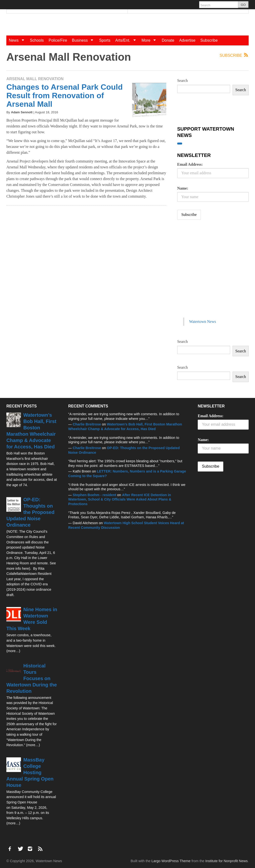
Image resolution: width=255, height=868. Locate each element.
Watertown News (203, 322)
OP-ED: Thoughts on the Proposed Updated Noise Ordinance (30, 512)
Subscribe (209, 40)
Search (183, 81)
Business (84, 40)
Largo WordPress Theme (171, 861)
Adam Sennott (22, 112)
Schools (37, 40)
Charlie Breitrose (87, 424)
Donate (168, 40)
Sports (105, 40)
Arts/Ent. (127, 40)
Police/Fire (58, 40)
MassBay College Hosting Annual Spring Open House (30, 772)
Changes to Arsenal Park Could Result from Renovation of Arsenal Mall (64, 96)
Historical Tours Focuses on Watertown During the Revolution (32, 678)
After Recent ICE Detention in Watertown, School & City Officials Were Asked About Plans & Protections (120, 499)
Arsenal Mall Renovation (35, 79)
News (18, 40)
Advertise (187, 40)
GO (243, 5)
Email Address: (190, 164)
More (151, 40)
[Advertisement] (214, 274)
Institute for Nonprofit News (226, 861)
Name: (183, 188)
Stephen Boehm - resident (94, 495)
